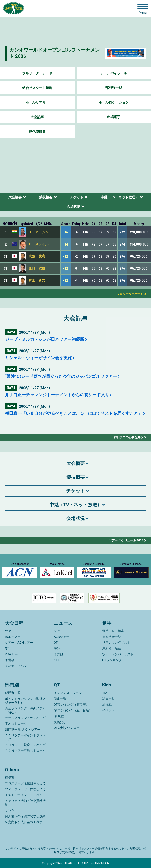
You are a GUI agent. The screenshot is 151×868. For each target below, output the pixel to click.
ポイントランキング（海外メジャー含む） (25, 701)
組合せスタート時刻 (37, 88)
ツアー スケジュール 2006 (126, 540)
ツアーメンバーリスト (118, 654)
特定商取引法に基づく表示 (24, 822)
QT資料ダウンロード (68, 728)
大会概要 (15, 197)
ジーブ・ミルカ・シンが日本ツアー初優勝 (45, 339)
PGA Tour (12, 654)
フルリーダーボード (37, 73)
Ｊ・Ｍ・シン (39, 232)
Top (105, 693)
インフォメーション (68, 693)
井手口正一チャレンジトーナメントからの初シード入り (57, 395)
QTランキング (112, 660)
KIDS (57, 660)
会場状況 (74, 207)
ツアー (10, 631)
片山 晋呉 (37, 280)
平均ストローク (16, 724)
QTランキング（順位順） (71, 705)
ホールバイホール (114, 73)
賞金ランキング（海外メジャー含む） (25, 710)
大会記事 (37, 117)
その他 (58, 654)
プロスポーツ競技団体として (25, 783)
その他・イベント (17, 666)
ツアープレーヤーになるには (25, 789)
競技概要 (46, 197)
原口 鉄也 (37, 268)
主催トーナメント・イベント (25, 795)
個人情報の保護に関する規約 (25, 816)
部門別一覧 (114, 88)
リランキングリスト (116, 643)
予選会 (10, 660)
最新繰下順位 (112, 648)
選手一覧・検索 (113, 631)
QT (7, 648)
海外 (57, 648)
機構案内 (11, 778)
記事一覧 (60, 699)
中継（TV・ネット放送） (120, 197)
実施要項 (60, 722)
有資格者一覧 (112, 637)
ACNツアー (13, 637)
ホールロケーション (114, 102)
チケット (77, 197)
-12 (66, 256)
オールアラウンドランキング (25, 718)
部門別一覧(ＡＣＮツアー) (23, 730)
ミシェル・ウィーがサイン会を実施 (38, 358)
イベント (109, 710)
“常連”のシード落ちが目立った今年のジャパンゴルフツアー (61, 376)
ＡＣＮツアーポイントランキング (25, 737)
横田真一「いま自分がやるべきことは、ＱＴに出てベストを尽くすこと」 (74, 413)
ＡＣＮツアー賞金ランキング (25, 745)
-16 (66, 232)
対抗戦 (107, 705)
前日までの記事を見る (129, 437)
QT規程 (59, 716)
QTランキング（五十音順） (73, 710)
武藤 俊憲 (37, 256)
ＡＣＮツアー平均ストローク (25, 751)
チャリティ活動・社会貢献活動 (25, 803)
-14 (66, 244)
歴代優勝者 (37, 131)
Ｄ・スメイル (39, 244)
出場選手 (114, 117)
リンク (10, 810)
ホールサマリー (37, 102)
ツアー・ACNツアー (19, 643)
